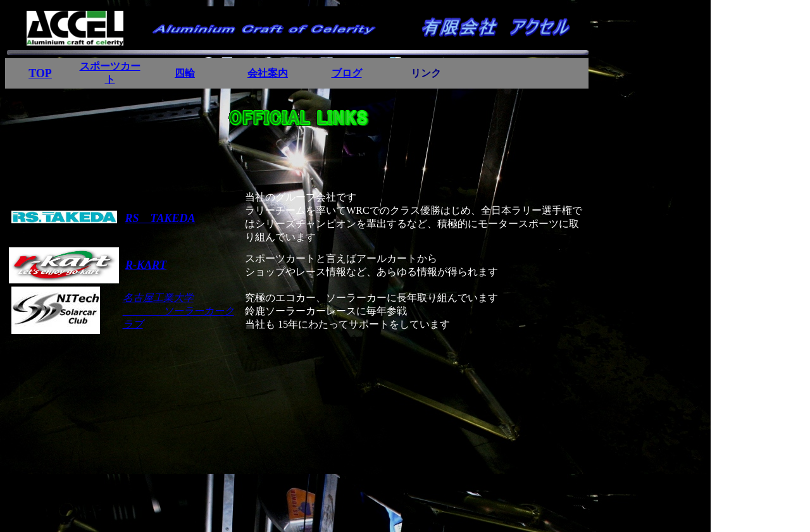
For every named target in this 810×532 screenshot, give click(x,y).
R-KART (146, 265)
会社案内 (268, 73)
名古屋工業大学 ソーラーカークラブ (178, 311)
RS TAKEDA (160, 218)
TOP (40, 73)
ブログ (347, 73)
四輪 (185, 73)
